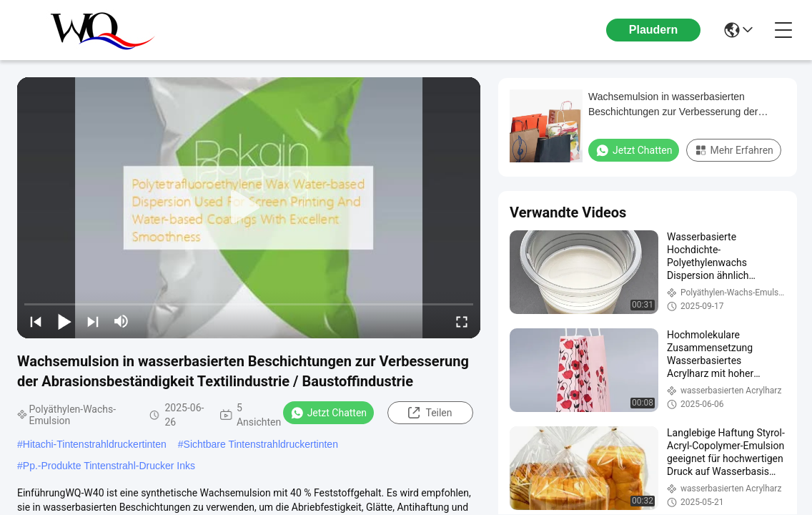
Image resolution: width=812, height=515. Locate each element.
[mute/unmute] (122, 321)
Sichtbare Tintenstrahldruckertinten (261, 444)
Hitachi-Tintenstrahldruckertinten (95, 444)
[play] (249, 207)
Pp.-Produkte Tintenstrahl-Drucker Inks (109, 466)
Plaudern (653, 30)
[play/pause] (64, 321)
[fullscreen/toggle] (462, 321)
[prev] (36, 321)
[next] (93, 321)
